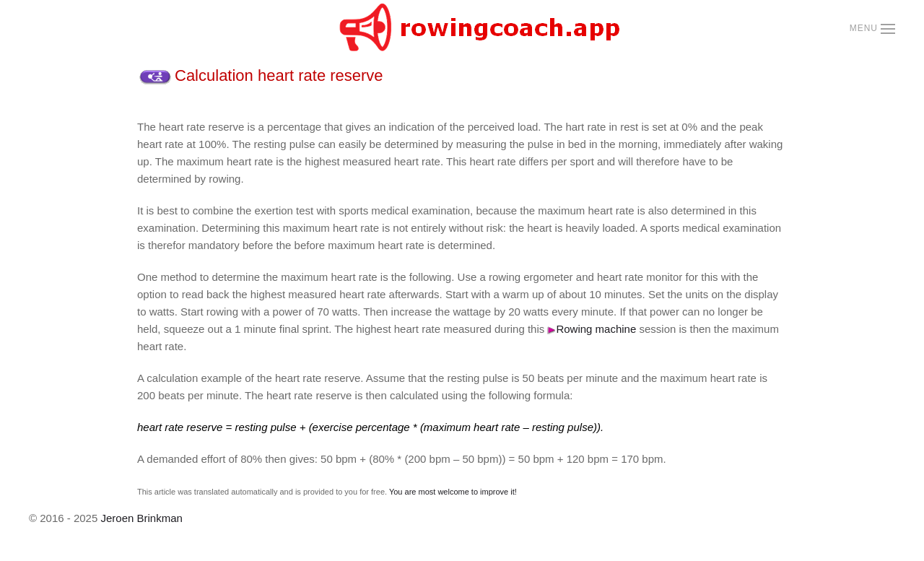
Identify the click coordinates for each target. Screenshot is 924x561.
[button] (872, 29)
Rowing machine (592, 329)
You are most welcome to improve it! (453, 492)
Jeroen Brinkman (141, 518)
